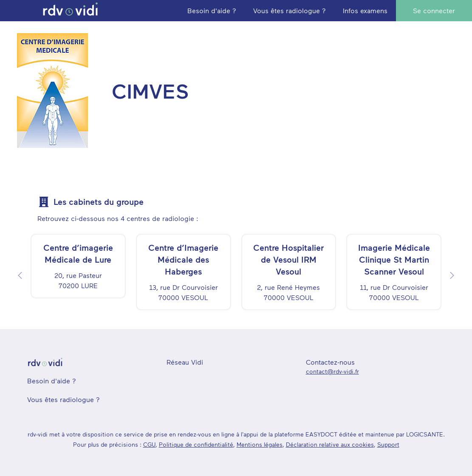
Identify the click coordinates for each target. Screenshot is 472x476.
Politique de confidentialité (196, 444)
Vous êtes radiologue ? (64, 399)
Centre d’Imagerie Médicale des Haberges (183, 259)
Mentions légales (260, 444)
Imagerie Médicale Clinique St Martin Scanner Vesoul (394, 259)
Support (388, 444)
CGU (149, 444)
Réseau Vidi (185, 362)
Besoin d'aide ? (52, 381)
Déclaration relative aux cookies (330, 444)
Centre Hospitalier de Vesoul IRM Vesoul (288, 259)
